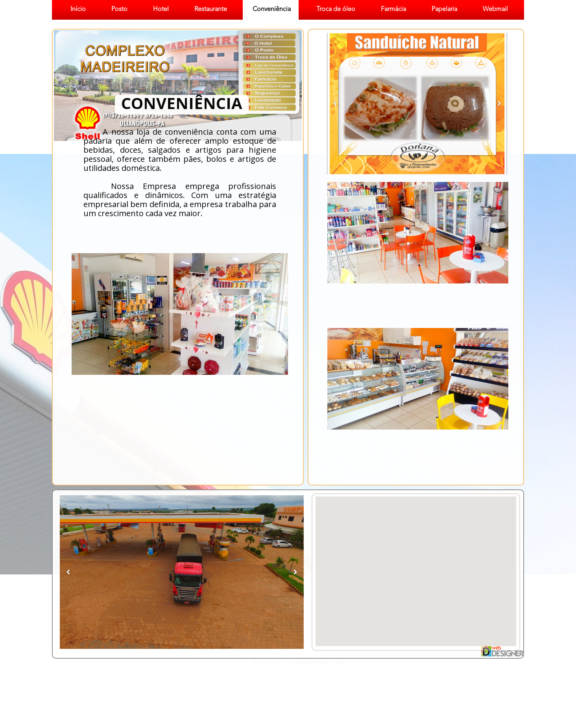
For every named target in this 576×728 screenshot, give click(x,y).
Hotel (161, 9)
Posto (119, 9)
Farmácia (393, 9)
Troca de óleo (336, 9)
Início (78, 9)
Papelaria (444, 9)
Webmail (495, 9)
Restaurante (211, 9)
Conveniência (272, 9)
